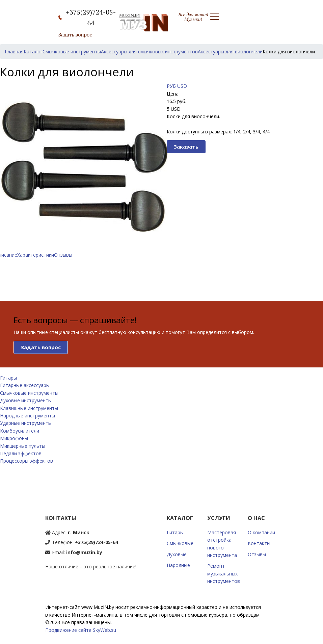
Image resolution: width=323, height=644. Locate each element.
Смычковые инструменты (29, 393)
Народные (178, 565)
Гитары (8, 378)
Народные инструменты (28, 416)
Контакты (259, 543)
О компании (261, 532)
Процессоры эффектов (26, 461)
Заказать (186, 147)
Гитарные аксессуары (25, 385)
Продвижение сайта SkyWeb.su (81, 630)
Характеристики (36, 255)
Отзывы (63, 255)
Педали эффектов (21, 453)
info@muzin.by (84, 552)
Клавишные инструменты (29, 408)
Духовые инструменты (26, 400)
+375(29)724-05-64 (97, 542)
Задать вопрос (75, 34)
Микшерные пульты (23, 446)
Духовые (177, 554)
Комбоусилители (20, 431)
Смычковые (180, 543)
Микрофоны (14, 438)
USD (182, 86)
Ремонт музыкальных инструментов (224, 573)
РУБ (171, 86)
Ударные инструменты (26, 423)
